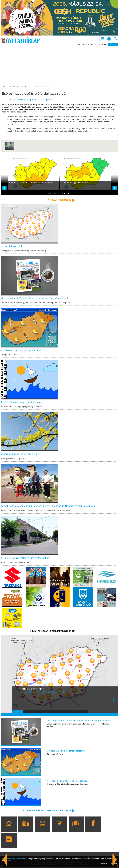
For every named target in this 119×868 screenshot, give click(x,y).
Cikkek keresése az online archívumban (47, 812)
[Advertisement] (59, 64)
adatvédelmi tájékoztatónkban (17, 859)
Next (115, 703)
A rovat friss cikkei (59, 200)
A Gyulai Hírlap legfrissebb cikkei (50, 632)
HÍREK (25, 87)
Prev (16, 703)
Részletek (103, 864)
